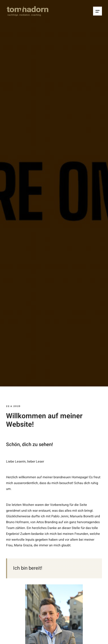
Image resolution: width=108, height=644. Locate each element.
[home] (28, 11)
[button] (98, 11)
